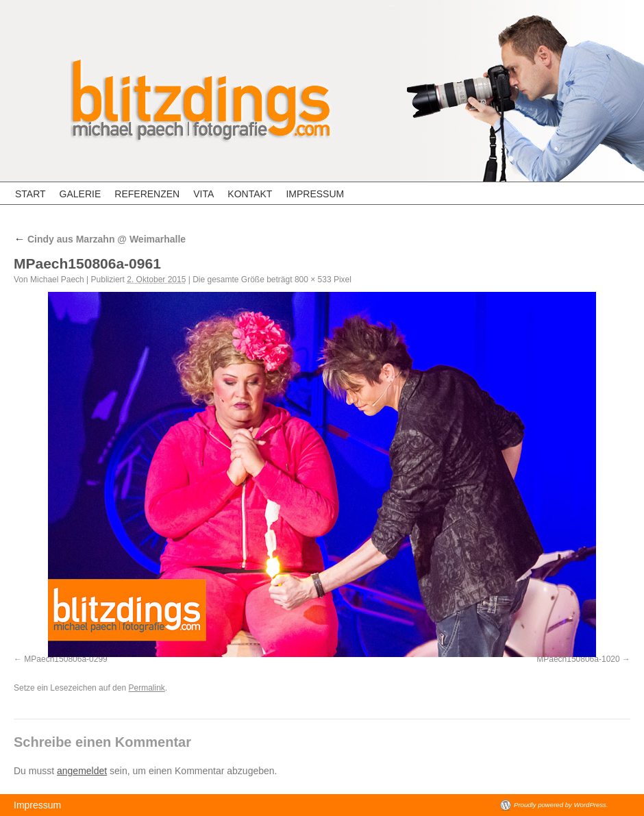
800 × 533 (313, 280)
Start (30, 194)
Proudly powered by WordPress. (561, 805)
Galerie (80, 194)
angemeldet (82, 771)
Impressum (315, 194)
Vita (203, 194)
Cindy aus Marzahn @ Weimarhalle (100, 239)
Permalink (146, 688)
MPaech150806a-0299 (65, 659)
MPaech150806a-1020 (578, 659)
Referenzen (147, 194)
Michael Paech (57, 280)
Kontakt (250, 194)
